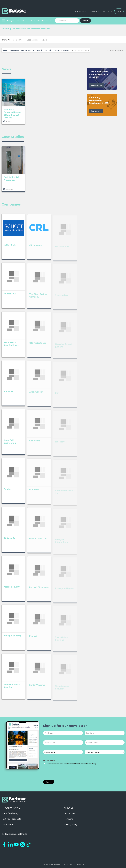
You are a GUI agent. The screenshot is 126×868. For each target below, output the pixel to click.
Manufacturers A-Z (11, 808)
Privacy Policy (49, 760)
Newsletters (95, 11)
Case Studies (32, 40)
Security (49, 50)
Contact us (69, 813)
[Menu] (14, 21)
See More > (96, 111)
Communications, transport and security (26, 50)
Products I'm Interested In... (41, 21)
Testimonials (8, 824)
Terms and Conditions (75, 764)
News (44, 40)
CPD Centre (81, 11)
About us (69, 808)
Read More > (97, 85)
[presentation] (62, 772)
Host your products (11, 819)
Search (85, 20)
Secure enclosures (62, 50)
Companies (18, 40)
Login (119, 11)
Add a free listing (10, 813)
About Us (108, 11)
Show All (6, 40)
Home (5, 50)
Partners (68, 819)
